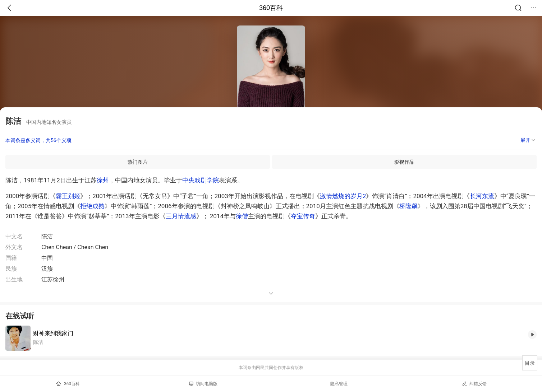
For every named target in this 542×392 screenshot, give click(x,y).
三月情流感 (181, 216)
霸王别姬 (68, 196)
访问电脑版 (203, 384)
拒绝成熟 (92, 206)
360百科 (271, 8)
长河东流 (482, 196)
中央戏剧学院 (201, 180)
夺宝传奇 (303, 216)
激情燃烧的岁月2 (343, 196)
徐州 (103, 180)
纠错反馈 (474, 384)
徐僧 (242, 216)
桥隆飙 (408, 206)
